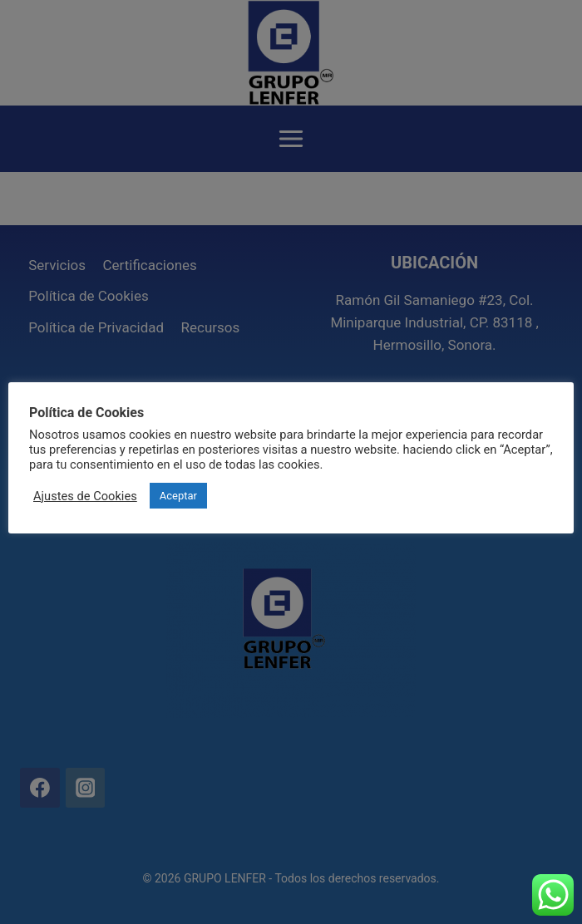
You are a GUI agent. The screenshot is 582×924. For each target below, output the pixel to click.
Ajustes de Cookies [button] (85, 496)
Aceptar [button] (178, 496)
